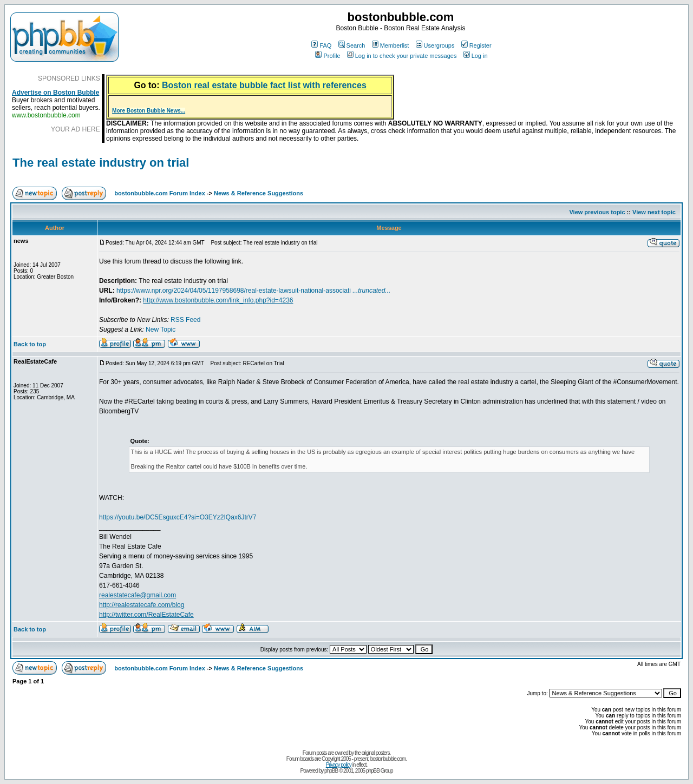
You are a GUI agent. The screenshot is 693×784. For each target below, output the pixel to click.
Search (352, 45)
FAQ (321, 45)
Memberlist (391, 45)
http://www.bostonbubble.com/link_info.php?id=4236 (218, 300)
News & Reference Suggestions (259, 193)
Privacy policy (339, 765)
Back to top (30, 344)
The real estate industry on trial (101, 163)
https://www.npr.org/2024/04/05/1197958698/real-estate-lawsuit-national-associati (253, 291)
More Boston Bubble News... (149, 111)
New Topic (161, 330)
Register (476, 45)
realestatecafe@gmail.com (138, 595)
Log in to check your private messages (402, 56)
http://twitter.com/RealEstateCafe (146, 615)
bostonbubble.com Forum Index (159, 193)
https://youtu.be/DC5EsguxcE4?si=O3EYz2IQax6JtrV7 (178, 517)
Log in (476, 56)
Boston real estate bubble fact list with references (264, 85)
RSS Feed (185, 320)
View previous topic (597, 212)
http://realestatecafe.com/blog (142, 605)
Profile (328, 56)
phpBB (331, 771)
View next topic (654, 212)
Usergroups (435, 45)
